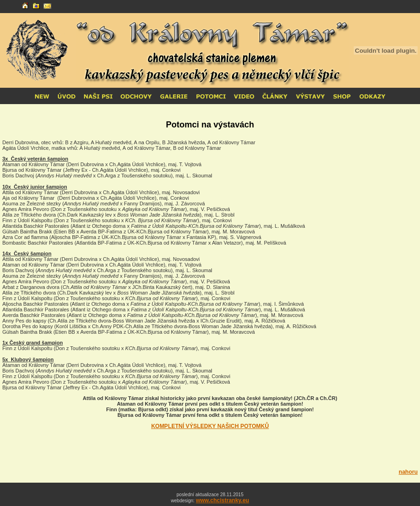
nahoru (408, 472)
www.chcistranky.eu (223, 500)
